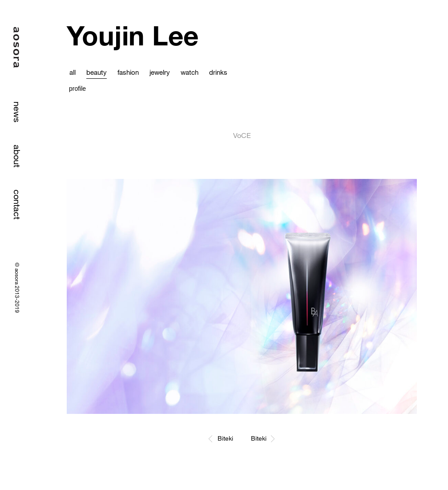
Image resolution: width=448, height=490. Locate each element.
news (17, 112)
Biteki (225, 438)
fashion (128, 72)
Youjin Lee (133, 35)
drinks (218, 72)
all (73, 72)
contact (17, 205)
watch (190, 72)
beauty (97, 72)
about (17, 156)
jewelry (160, 72)
